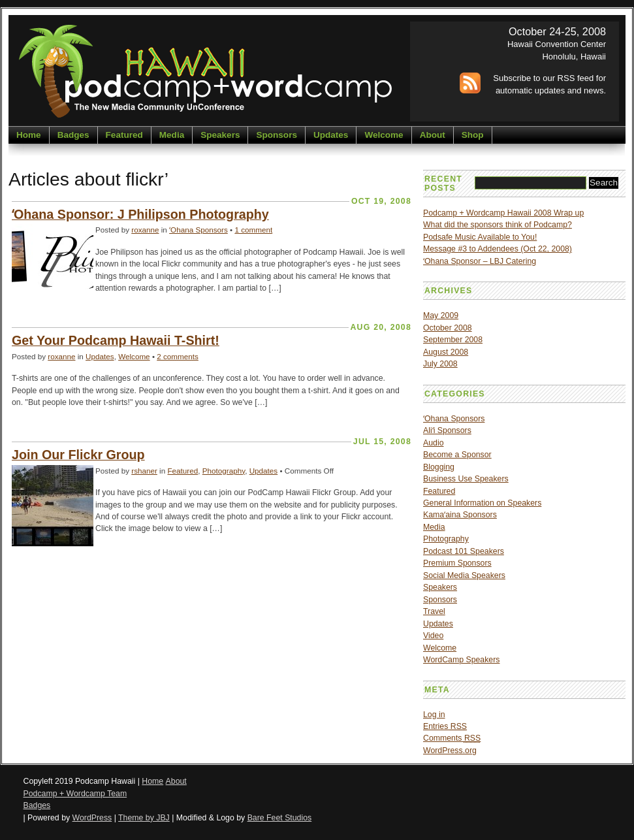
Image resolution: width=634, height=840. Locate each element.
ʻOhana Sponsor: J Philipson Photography (140, 214)
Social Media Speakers (464, 575)
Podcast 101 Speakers (464, 551)
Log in (434, 715)
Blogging (439, 467)
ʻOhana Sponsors (198, 230)
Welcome (384, 135)
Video (433, 636)
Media (172, 135)
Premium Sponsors (457, 563)
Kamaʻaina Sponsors (460, 515)
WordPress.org (450, 751)
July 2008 (440, 364)
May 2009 (441, 315)
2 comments (178, 356)
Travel (434, 611)
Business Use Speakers (466, 479)
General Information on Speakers (482, 503)
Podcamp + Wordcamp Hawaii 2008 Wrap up (503, 213)
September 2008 (453, 340)
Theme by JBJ (144, 818)
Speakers (220, 135)
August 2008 (446, 352)
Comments (452, 738)
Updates (331, 135)
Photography (224, 471)
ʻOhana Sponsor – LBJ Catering (480, 261)
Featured (124, 135)
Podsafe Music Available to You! (480, 237)
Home (29, 135)
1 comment (253, 230)
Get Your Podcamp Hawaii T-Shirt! (116, 340)
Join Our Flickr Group (78, 455)
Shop (473, 135)
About (433, 135)
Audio (434, 443)
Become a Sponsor (457, 455)
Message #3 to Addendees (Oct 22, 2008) (498, 249)
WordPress (92, 818)
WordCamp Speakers (461, 660)
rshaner (144, 471)
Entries (445, 726)
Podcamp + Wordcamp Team (75, 794)
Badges (73, 135)
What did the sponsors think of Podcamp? (498, 225)
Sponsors (276, 135)
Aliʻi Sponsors (447, 430)
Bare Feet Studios (280, 818)
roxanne (145, 230)
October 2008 (448, 328)
